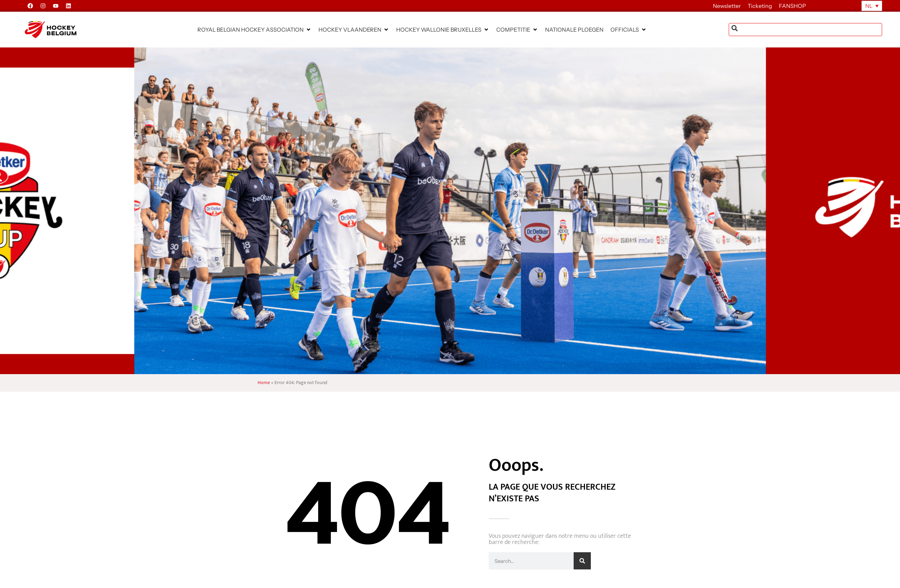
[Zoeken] (582, 561)
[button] (254, 30)
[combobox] (805, 30)
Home (264, 383)
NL (869, 6)
